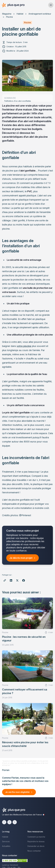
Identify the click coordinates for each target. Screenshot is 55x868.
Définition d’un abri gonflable (18, 101)
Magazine (7, 14)
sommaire (10, 98)
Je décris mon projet (21, 558)
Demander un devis (36, 846)
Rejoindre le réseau (36, 841)
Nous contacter (34, 851)
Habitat (20, 14)
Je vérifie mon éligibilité (17, 792)
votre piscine (24, 346)
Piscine (9, 17)
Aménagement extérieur (40, 14)
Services (6, 841)
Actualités (6, 846)
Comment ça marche (36, 837)
